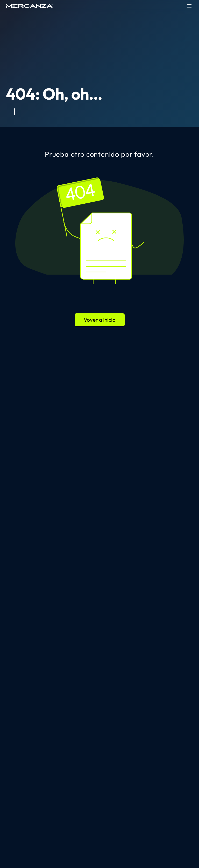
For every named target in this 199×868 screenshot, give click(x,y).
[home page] (29, 6)
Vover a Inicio (100, 320)
